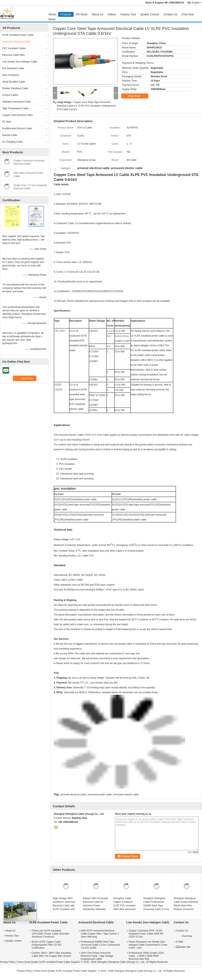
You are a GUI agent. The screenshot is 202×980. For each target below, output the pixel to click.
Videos (112, 14)
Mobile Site (183, 947)
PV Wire (7, 122)
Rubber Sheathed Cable (15, 88)
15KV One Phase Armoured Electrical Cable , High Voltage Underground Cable (97, 956)
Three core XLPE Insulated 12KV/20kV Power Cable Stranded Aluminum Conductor (50, 934)
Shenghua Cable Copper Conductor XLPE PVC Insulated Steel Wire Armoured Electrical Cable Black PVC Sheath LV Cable (125, 907)
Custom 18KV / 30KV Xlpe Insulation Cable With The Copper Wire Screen (51, 954)
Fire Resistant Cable (13, 68)
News (52, 19)
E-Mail (180, 942)
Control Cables (10, 95)
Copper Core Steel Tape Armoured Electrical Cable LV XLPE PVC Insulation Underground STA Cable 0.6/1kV (86, 106)
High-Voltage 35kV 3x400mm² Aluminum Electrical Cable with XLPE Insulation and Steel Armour (64, 906)
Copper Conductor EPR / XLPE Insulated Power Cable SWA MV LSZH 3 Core (146, 934)
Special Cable (10, 135)
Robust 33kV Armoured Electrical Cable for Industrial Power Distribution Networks (95, 904)
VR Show (82, 14)
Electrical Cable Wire (13, 55)
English (197, 3)
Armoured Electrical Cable (16, 42)
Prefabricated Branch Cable (17, 128)
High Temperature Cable (15, 108)
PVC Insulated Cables (14, 48)
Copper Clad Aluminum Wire (17, 115)
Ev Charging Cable (12, 142)
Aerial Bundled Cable (14, 82)
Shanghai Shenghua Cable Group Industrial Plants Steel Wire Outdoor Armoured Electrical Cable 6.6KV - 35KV (186, 907)
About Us (98, 14)
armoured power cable (100, 795)
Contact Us (170, 14)
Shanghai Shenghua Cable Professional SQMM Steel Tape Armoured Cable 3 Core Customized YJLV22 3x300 (156, 907)
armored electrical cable (73, 795)
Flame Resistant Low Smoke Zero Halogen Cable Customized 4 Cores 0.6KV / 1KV (148, 945)
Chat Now (188, 14)
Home (52, 14)
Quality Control (150, 14)
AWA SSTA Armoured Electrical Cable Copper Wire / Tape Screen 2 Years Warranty (100, 934)
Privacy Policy (8, 962)
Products (66, 14)
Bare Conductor (11, 75)
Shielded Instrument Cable (16, 102)
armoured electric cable (126, 795)
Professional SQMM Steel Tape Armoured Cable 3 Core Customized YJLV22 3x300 (100, 945)
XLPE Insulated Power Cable (18, 35)
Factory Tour (128, 14)
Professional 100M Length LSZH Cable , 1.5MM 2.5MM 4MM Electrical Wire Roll (146, 956)
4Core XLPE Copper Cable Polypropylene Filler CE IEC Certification (47, 945)
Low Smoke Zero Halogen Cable (20, 62)
